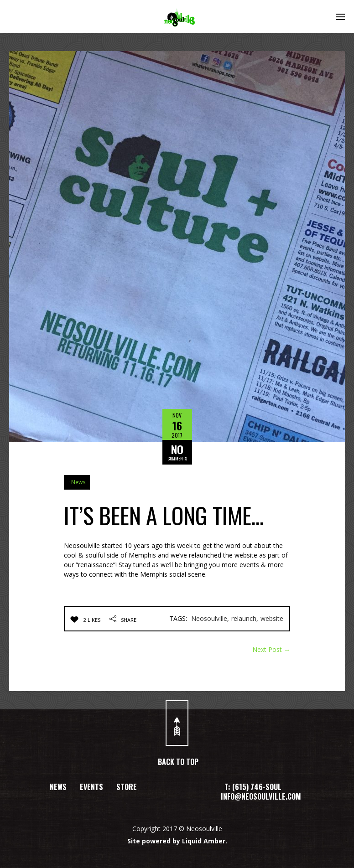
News (78, 482)
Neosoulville (209, 618)
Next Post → (271, 649)
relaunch (244, 618)
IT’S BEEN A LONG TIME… (164, 515)
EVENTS (91, 787)
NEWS (58, 787)
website (272, 618)
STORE (127, 787)
